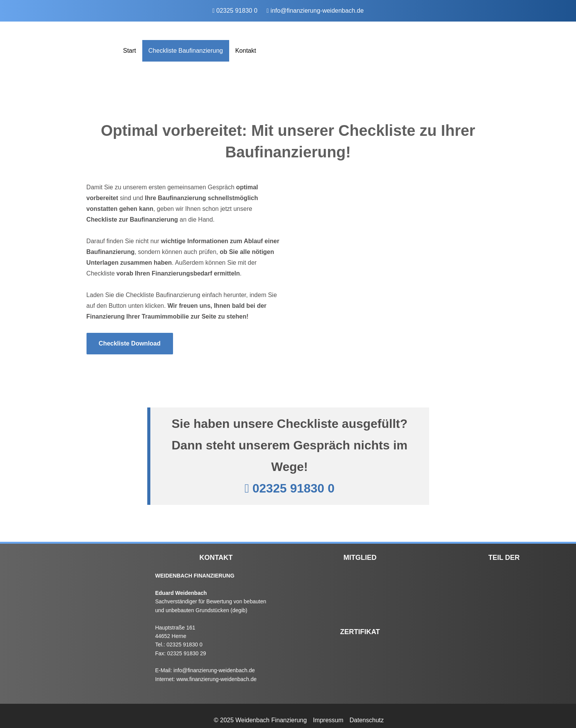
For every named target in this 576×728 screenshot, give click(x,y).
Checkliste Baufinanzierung (186, 51)
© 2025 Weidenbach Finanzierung (260, 720)
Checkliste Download (130, 343)
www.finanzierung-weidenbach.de (217, 679)
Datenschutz (367, 720)
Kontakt (246, 51)
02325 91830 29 (187, 653)
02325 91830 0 (237, 11)
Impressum (328, 720)
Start (130, 51)
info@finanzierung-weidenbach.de (317, 11)
